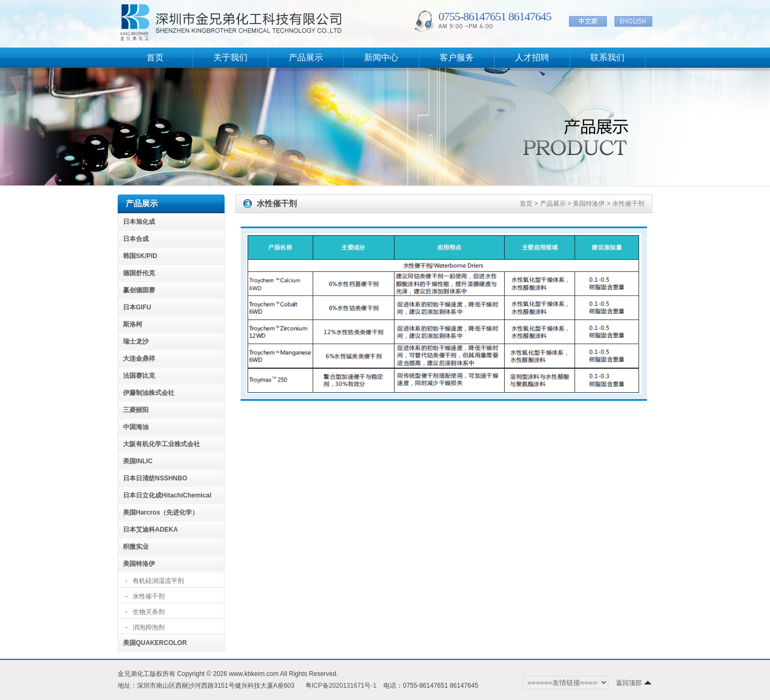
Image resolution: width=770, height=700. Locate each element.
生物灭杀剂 (149, 612)
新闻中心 (381, 57)
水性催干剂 (149, 596)
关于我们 (230, 57)
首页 (155, 57)
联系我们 (607, 57)
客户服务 (457, 57)
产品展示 (306, 57)
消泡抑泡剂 (149, 627)
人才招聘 (532, 57)
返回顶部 (634, 683)
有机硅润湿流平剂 (158, 581)
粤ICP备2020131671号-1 (341, 686)
